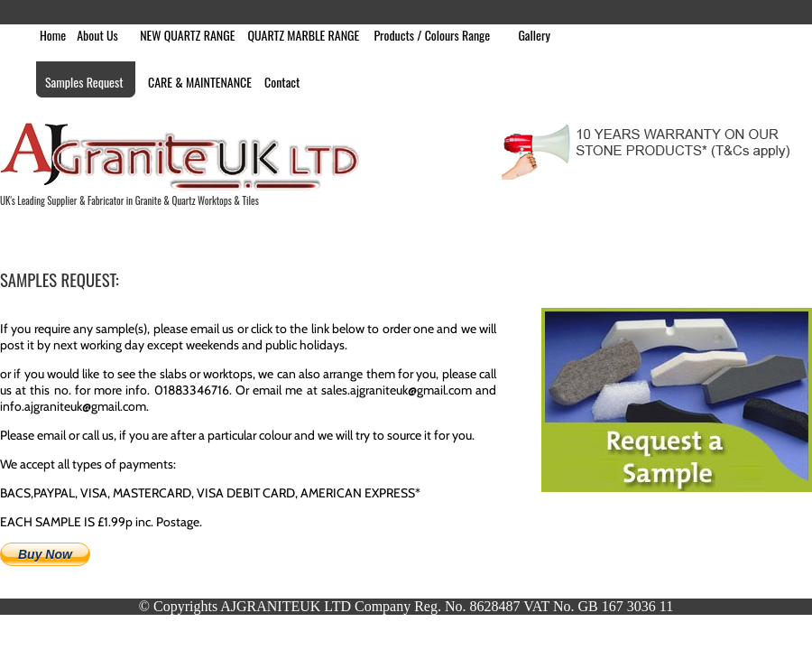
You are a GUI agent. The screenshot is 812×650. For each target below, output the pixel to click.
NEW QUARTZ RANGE (187, 35)
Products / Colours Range (432, 35)
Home (53, 35)
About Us (97, 35)
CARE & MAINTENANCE (200, 82)
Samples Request (84, 82)
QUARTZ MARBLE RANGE (303, 35)
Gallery (534, 35)
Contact (282, 82)
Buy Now (45, 554)
